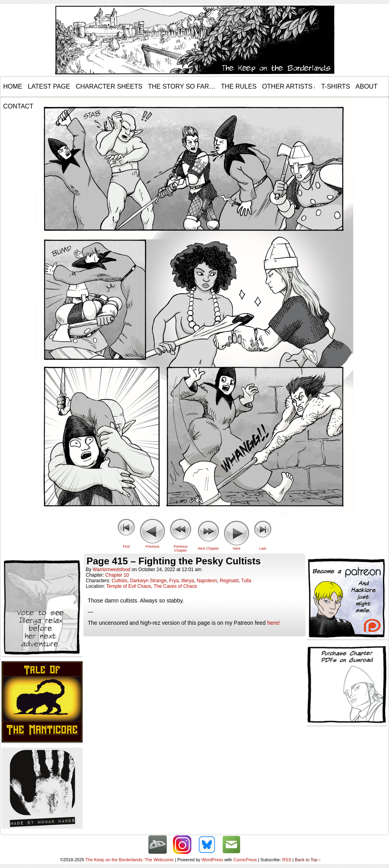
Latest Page (49, 86)
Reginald (229, 581)
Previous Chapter (180, 548)
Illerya (188, 581)
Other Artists (289, 87)
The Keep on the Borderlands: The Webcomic (130, 860)
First (126, 546)
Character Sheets (109, 86)
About (367, 86)
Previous (152, 546)
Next (237, 548)
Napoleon (207, 581)
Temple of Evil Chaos (129, 586)
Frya (174, 581)
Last (263, 548)
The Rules (239, 86)
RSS (287, 860)
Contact (18, 106)
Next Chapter (208, 548)
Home (13, 86)
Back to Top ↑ (308, 860)
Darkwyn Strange (148, 581)
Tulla (246, 581)
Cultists (119, 581)
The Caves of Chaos (175, 586)
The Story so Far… (182, 86)
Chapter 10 (117, 575)
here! (273, 623)
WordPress (212, 860)
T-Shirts (336, 86)
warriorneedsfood (111, 570)
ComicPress (245, 860)
